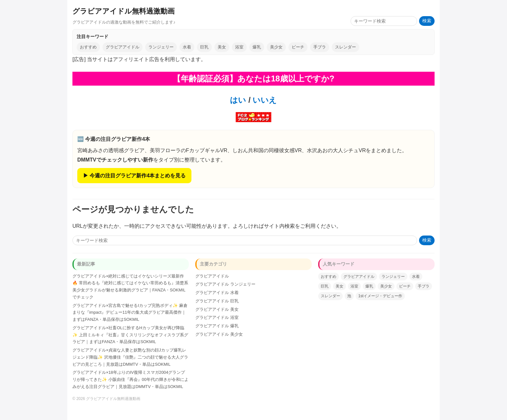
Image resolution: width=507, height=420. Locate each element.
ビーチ (298, 47)
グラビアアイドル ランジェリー (225, 284)
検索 (427, 21)
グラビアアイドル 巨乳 (217, 301)
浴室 (239, 47)
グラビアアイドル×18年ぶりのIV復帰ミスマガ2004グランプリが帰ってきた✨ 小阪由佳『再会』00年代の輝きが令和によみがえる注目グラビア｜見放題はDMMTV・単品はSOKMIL (130, 379)
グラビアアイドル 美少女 (219, 334)
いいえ (264, 100)
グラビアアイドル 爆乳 (217, 326)
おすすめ (88, 47)
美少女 (276, 47)
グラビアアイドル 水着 (217, 293)
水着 (187, 47)
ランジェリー (161, 47)
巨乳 (204, 47)
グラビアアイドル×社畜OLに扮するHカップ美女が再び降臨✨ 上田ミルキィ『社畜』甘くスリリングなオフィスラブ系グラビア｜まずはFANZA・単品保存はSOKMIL (130, 335)
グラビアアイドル (123, 47)
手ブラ (320, 47)
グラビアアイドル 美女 (217, 309)
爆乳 (257, 47)
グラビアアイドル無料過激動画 (124, 11)
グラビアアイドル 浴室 (217, 317)
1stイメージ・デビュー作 (380, 296)
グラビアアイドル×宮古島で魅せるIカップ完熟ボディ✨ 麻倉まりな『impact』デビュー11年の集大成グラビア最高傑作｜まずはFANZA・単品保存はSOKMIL (130, 313)
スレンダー (345, 47)
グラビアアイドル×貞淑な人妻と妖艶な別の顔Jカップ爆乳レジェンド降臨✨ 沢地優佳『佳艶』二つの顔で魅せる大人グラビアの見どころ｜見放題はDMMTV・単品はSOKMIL (130, 357)
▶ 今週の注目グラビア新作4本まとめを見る (134, 176)
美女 (222, 47)
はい (238, 100)
